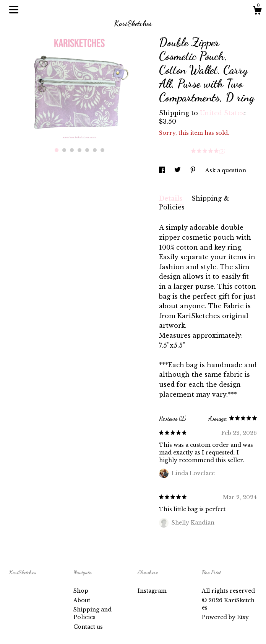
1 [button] (57, 150)
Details (171, 198)
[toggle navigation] (14, 10)
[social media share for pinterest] (194, 170)
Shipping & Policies (194, 203)
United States (222, 113)
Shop (81, 591)
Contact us (88, 627)
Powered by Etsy (225, 617)
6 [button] (95, 150)
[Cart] (257, 11)
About (82, 600)
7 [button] (102, 150)
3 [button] (72, 150)
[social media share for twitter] (178, 170)
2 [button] (64, 150)
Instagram (152, 591)
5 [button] (87, 150)
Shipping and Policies (92, 613)
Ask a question (226, 170)
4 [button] (79, 150)
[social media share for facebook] (163, 170)
